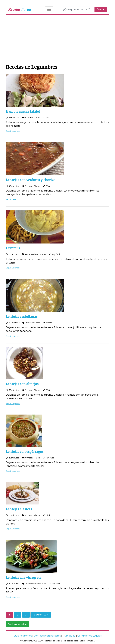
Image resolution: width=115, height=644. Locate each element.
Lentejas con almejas (22, 384)
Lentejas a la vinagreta (24, 578)
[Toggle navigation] (49, 9)
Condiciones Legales (89, 636)
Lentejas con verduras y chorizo (31, 180)
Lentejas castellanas (22, 317)
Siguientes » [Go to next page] (41, 615)
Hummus (13, 248)
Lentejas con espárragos (25, 452)
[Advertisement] (57, 39)
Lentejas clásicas (19, 509)
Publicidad (69, 636)
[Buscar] (77, 9)
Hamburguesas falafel (23, 112)
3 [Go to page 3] (26, 615)
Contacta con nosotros (47, 636)
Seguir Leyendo (12, 131)
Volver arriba (17, 624)
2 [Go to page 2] (18, 615)
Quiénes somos (23, 636)
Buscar (101, 9)
